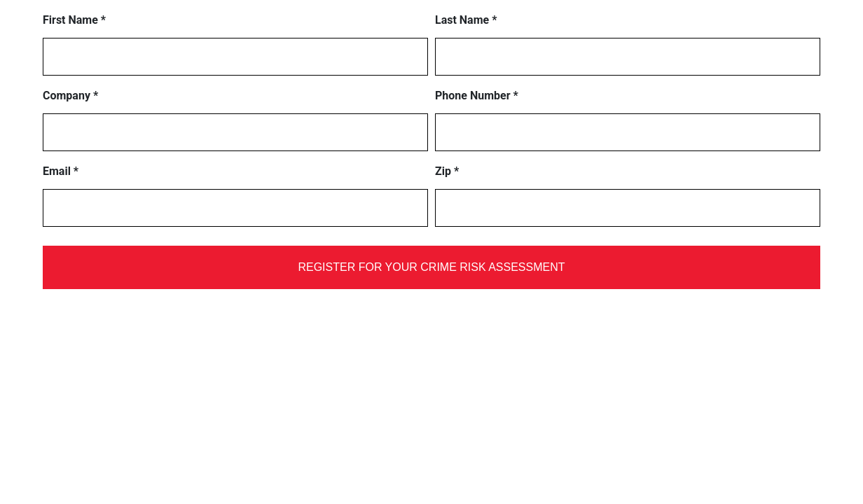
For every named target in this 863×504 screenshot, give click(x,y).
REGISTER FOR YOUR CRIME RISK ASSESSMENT (431, 267)
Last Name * (466, 20)
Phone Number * (477, 96)
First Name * (74, 20)
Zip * (447, 171)
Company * (70, 96)
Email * (61, 171)
